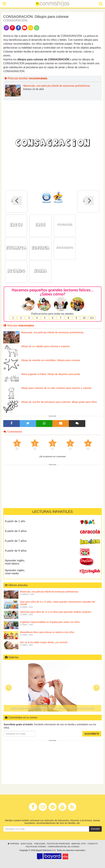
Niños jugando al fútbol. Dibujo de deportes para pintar (51, 374)
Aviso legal (26, 844)
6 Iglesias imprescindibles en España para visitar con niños (50, 622)
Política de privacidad (58, 844)
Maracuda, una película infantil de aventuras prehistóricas (57, 86)
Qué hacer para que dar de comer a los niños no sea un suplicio (53, 708)
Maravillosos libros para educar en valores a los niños (47, 632)
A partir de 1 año (15, 521)
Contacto (93, 844)
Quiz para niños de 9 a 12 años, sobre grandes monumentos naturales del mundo (58, 603)
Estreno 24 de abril (34, 89)
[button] (9, 688)
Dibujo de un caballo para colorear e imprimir (45, 346)
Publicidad (40, 844)
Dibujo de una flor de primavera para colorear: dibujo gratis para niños (59, 402)
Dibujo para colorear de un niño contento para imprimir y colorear (56, 388)
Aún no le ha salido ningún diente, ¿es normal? (44, 642)
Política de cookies (36, 847)
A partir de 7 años (16, 541)
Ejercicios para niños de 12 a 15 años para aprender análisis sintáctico (56, 612)
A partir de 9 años (16, 551)
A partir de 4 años (16, 531)
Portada (13, 844)
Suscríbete (92, 734)
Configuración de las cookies (64, 847)
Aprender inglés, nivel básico (15, 562)
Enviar (95, 829)
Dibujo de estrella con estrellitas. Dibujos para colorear (51, 360)
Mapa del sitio (79, 844)
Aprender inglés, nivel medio (15, 572)
